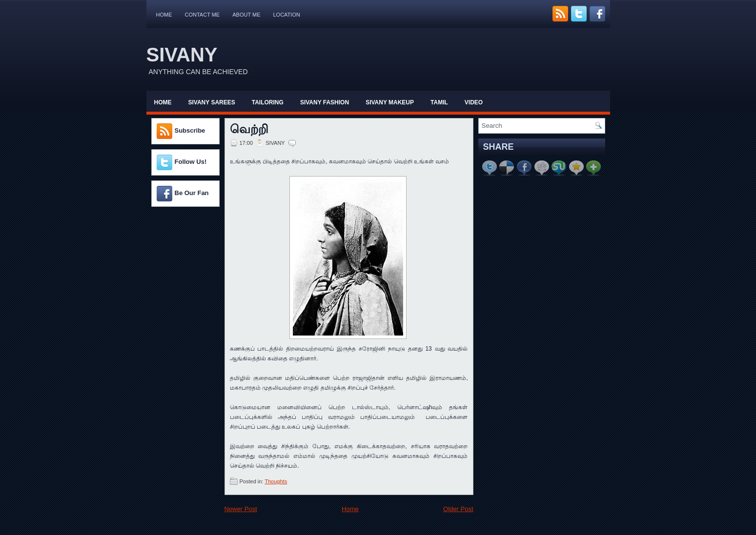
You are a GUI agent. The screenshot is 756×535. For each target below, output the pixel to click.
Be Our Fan (192, 193)
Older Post (458, 509)
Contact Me (203, 15)
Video (474, 102)
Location (286, 15)
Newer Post (241, 509)
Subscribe (190, 130)
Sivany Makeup (390, 102)
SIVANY (182, 55)
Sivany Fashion (325, 102)
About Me (246, 15)
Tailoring (268, 102)
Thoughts (276, 481)
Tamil (439, 102)
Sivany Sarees (212, 102)
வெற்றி (249, 129)
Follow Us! (191, 162)
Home (164, 15)
